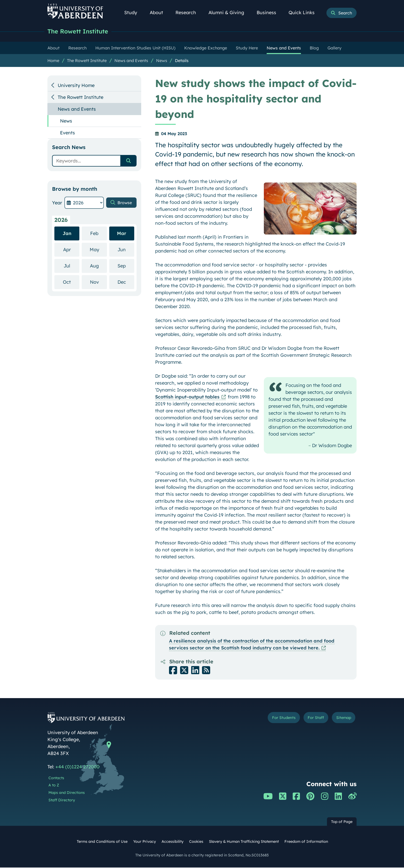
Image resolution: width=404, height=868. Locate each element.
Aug (98, 266)
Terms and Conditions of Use (102, 842)
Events (68, 133)
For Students (270, 719)
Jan (67, 234)
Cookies (196, 842)
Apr (71, 250)
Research (189, 12)
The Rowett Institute (81, 32)
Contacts (56, 778)
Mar (122, 234)
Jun (126, 250)
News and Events (131, 61)
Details (182, 61)
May (98, 250)
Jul (71, 266)
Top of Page (342, 822)
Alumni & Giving (229, 12)
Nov (98, 282)
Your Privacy (145, 842)
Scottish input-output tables (187, 397)
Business (269, 12)
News (162, 61)
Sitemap (341, 719)
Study (133, 12)
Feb (99, 234)
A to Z (54, 786)
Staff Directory (62, 801)
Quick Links (304, 12)
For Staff (308, 719)
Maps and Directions (67, 793)
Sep (126, 266)
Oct (71, 282)
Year (57, 203)
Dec (126, 282)
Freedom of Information (306, 842)
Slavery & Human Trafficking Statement (244, 842)
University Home (76, 86)
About (159, 12)
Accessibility (172, 842)
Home (53, 61)
